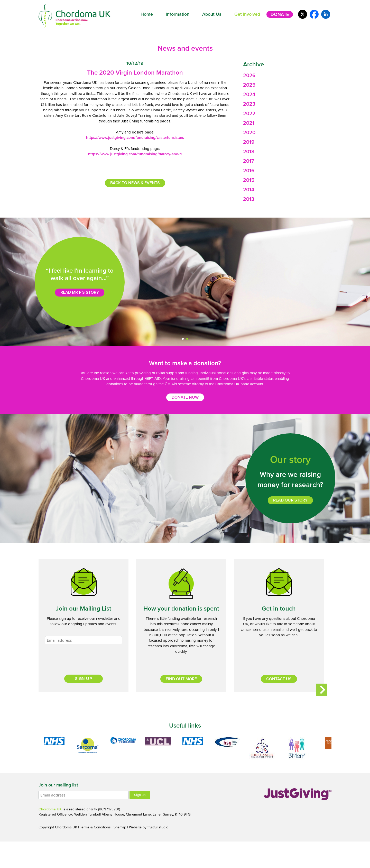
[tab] (285, 76)
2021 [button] (249, 123)
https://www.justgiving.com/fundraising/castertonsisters (135, 138)
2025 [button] (249, 85)
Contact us (279, 679)
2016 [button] (249, 171)
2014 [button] (249, 190)
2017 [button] (249, 161)
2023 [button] (249, 104)
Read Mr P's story (80, 292)
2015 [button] (249, 180)
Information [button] (178, 14)
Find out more (181, 679)
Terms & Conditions (95, 827)
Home (147, 14)
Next (322, 690)
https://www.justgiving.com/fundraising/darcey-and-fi (135, 154)
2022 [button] (249, 114)
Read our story (290, 500)
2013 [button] (249, 199)
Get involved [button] (247, 14)
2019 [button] (249, 142)
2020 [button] (249, 133)
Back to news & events (135, 183)
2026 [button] (249, 76)
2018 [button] (249, 152)
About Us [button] (212, 14)
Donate (280, 14)
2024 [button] (249, 95)
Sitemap (120, 827)
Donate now (185, 397)
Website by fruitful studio (149, 827)
